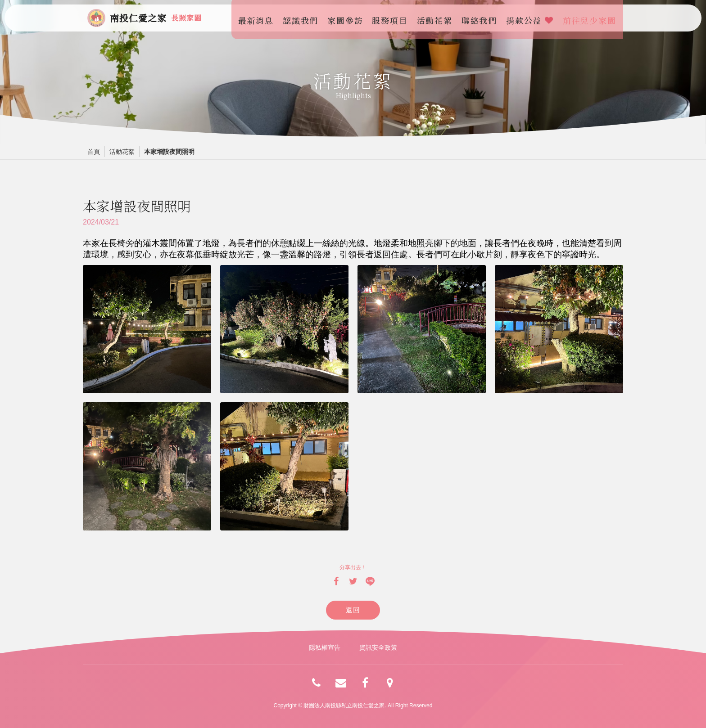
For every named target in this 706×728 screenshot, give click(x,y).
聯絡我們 (482, 18)
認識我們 (303, 18)
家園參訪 (348, 18)
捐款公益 (532, 18)
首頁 (94, 152)
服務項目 (392, 18)
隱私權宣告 (325, 647)
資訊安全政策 (378, 647)
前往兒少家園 (592, 18)
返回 (353, 610)
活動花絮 (437, 18)
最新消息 (258, 18)
